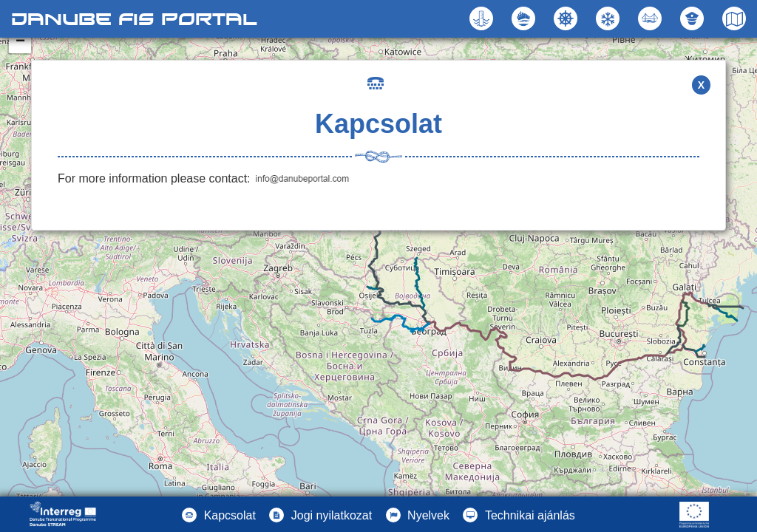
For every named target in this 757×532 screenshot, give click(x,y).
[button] (652, 18)
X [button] (701, 85)
